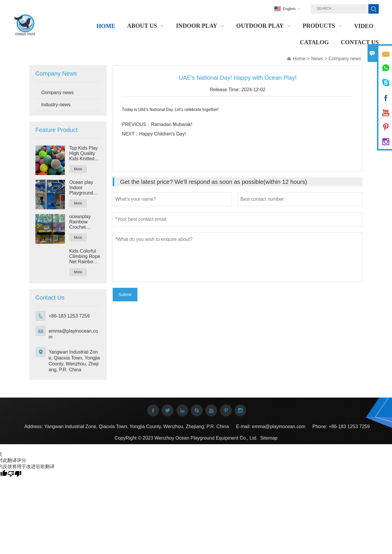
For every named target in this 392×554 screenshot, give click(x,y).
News (317, 59)
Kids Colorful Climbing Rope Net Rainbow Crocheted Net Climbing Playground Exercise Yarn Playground (85, 256)
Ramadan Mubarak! (172, 124)
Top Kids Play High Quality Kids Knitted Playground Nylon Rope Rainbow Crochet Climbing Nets (84, 153)
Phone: (320, 430)
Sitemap (269, 441)
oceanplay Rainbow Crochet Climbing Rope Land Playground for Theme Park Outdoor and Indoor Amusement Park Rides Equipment (85, 222)
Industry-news (56, 105)
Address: (33, 430)
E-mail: (243, 430)
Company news (345, 59)
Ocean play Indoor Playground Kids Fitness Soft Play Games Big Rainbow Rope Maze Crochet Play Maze (85, 188)
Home (299, 59)
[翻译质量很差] (14, 473)
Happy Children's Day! (163, 134)
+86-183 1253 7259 (69, 316)
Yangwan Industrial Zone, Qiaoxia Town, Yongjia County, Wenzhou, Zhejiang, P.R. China (74, 361)
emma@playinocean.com (73, 334)
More (78, 169)
